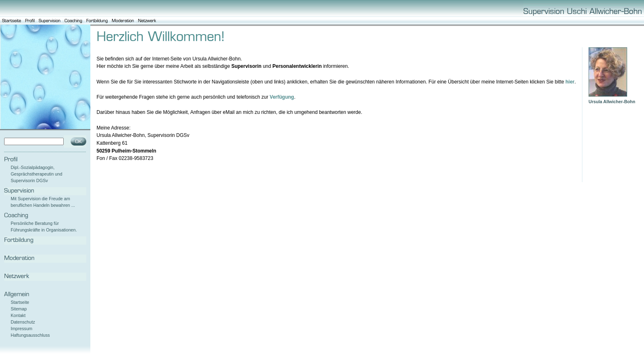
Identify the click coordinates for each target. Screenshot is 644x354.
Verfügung (282, 97)
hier (570, 82)
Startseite (20, 302)
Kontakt (18, 315)
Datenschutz (23, 322)
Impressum (22, 329)
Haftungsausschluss (30, 335)
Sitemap (19, 309)
